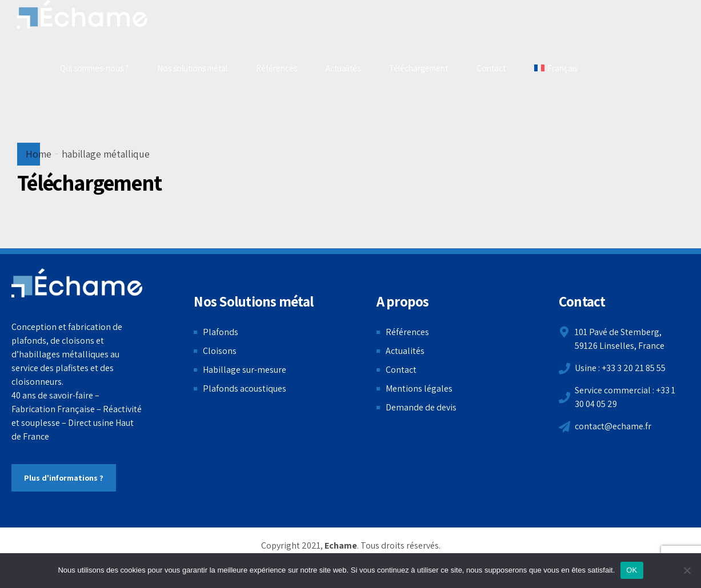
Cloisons (220, 351)
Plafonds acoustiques (245, 388)
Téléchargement (418, 68)
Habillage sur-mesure (245, 370)
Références (277, 68)
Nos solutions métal (192, 68)
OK (632, 570)
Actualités (343, 68)
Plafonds (221, 332)
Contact (491, 68)
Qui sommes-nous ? (94, 68)
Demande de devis (421, 407)
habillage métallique (106, 154)
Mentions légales (419, 388)
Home (39, 154)
